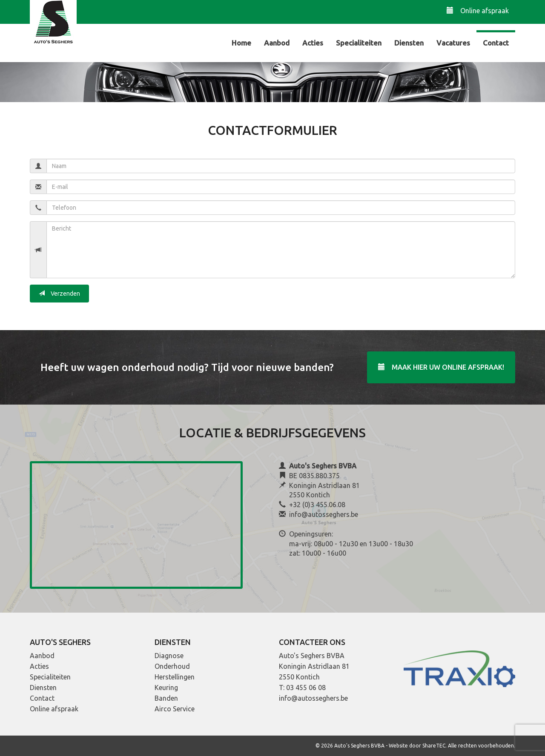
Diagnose (169, 656)
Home (241, 43)
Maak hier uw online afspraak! (441, 367)
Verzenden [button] (59, 293)
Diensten (409, 43)
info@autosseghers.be (324, 514)
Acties (313, 43)
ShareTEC (434, 746)
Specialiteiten (359, 43)
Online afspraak (478, 10)
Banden (166, 698)
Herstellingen (175, 677)
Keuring (166, 688)
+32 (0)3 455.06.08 (317, 505)
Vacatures (453, 43)
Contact (496, 43)
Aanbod (277, 43)
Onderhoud (172, 666)
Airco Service (175, 709)
